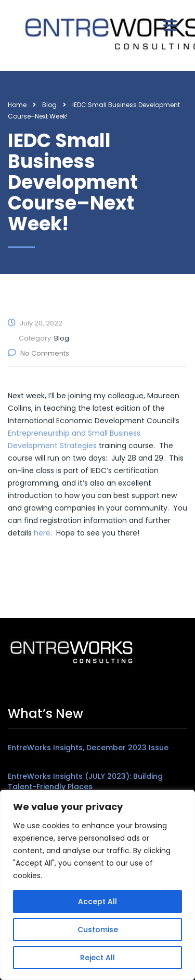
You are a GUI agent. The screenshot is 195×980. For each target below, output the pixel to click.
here (42, 533)
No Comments (38, 353)
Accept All (97, 901)
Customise (98, 930)
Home (17, 105)
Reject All (97, 958)
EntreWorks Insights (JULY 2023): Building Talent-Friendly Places (85, 781)
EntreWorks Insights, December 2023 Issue (88, 748)
